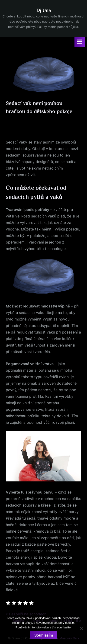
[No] (81, 628)
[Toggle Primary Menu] (80, 42)
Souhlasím (44, 635)
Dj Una (44, 10)
